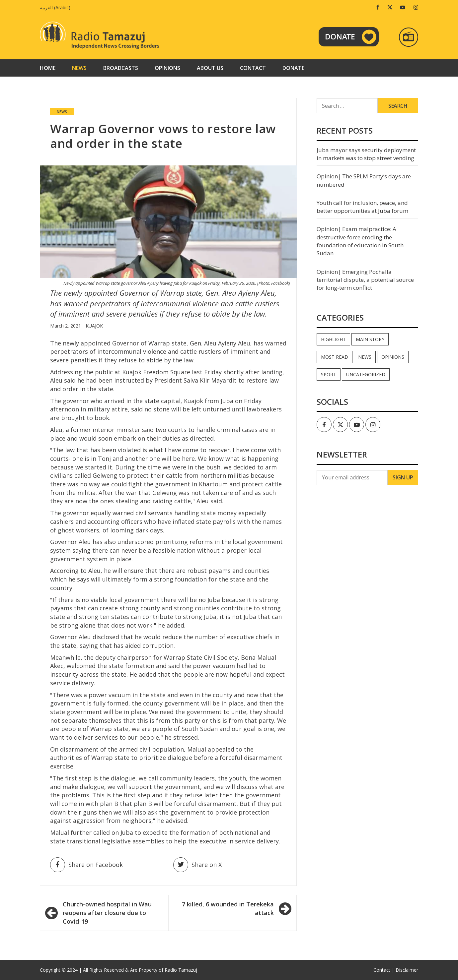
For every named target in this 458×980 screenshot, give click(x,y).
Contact (253, 68)
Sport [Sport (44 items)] (329, 374)
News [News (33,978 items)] (365, 357)
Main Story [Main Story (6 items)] (370, 339)
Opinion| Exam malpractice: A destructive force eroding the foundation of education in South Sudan (360, 241)
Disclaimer (407, 970)
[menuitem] (57, 7)
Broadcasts (121, 68)
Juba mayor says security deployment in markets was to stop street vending (366, 154)
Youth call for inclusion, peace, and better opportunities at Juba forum (362, 207)
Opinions (167, 68)
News (79, 68)
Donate (293, 68)
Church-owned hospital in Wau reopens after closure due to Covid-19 (107, 913)
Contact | (384, 970)
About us (210, 68)
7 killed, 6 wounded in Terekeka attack (228, 908)
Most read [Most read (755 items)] (335, 357)
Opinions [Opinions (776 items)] (393, 357)
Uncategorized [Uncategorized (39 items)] (366, 374)
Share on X (197, 865)
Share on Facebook (86, 865)
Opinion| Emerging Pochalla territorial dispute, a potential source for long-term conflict (365, 280)
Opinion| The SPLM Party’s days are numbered (364, 180)
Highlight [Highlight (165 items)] (333, 339)
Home (48, 68)
